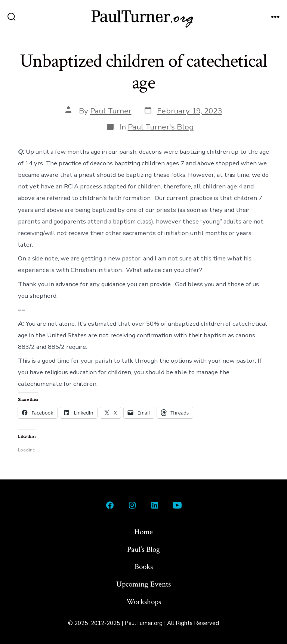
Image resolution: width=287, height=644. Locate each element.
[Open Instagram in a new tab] (132, 505)
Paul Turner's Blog (161, 127)
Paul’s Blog (143, 549)
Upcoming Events (143, 584)
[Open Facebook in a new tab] (110, 505)
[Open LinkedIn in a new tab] (155, 505)
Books (144, 567)
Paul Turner (111, 111)
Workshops (144, 602)
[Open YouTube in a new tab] (177, 505)
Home (143, 532)
